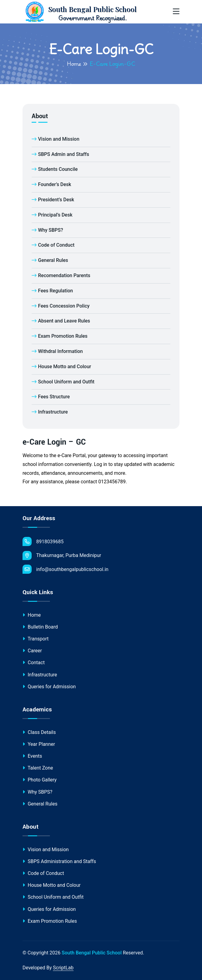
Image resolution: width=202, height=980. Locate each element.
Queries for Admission (49, 687)
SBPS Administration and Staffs (59, 861)
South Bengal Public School (92, 953)
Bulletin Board (40, 627)
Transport (36, 639)
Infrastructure (50, 412)
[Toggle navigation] (176, 12)
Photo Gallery (40, 780)
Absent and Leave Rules (61, 321)
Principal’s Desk (52, 215)
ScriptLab (63, 968)
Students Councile (55, 169)
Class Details (39, 732)
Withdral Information (57, 351)
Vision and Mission (56, 139)
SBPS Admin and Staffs (60, 154)
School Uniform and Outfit (63, 382)
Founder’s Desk (51, 184)
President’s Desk (53, 200)
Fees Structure (51, 397)
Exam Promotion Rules (60, 336)
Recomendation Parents (61, 275)
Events (32, 756)
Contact (34, 663)
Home (74, 64)
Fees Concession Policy (61, 306)
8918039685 (43, 541)
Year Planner (39, 744)
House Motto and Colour (61, 367)
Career (32, 651)
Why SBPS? (47, 230)
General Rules (50, 260)
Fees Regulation (52, 291)
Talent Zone (38, 768)
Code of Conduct (53, 245)
